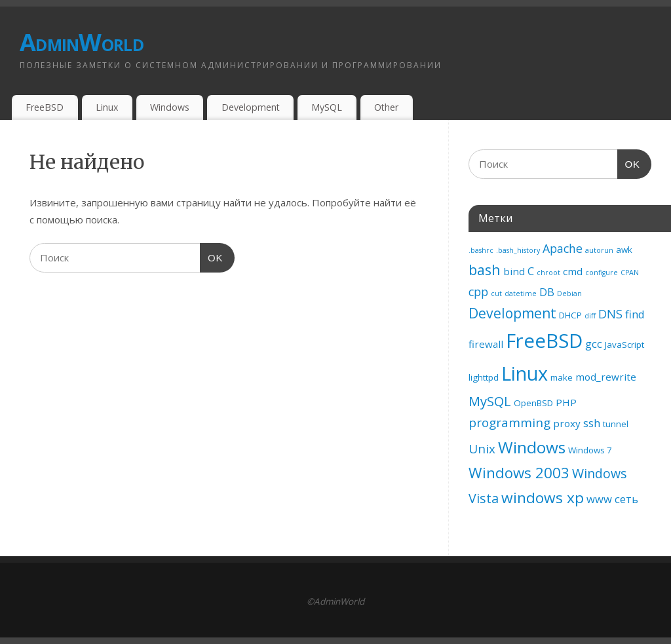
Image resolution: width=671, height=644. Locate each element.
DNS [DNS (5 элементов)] (610, 314)
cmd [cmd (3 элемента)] (573, 271)
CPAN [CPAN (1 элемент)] (630, 273)
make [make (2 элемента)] (562, 377)
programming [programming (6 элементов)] (509, 423)
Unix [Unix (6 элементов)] (482, 449)
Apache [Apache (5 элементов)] (563, 248)
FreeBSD (45, 107)
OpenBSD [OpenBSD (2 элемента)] (533, 403)
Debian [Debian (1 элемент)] (569, 294)
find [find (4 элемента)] (635, 314)
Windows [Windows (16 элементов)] (532, 447)
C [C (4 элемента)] (531, 271)
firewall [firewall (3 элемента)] (486, 344)
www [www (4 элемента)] (599, 499)
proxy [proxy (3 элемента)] (567, 423)
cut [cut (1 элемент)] (496, 294)
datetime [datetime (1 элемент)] (521, 294)
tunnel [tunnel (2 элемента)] (616, 424)
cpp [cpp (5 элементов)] (478, 292)
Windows (170, 107)
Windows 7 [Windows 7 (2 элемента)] (590, 450)
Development (251, 107)
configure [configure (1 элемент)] (602, 273)
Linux (107, 107)
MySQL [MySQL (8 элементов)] (490, 401)
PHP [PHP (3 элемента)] (566, 402)
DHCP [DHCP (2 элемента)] (570, 315)
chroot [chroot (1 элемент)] (548, 273)
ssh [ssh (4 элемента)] (592, 423)
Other (386, 107)
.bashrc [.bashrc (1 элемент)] (481, 250)
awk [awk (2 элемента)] (624, 250)
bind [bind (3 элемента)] (514, 271)
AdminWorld (82, 42)
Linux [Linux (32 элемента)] (525, 373)
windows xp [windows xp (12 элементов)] (543, 498)
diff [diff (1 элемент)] (590, 316)
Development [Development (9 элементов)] (512, 313)
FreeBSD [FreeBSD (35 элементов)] (544, 341)
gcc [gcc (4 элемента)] (594, 344)
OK (212, 256)
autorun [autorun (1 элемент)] (599, 250)
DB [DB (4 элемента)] (547, 292)
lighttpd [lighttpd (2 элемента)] (484, 377)
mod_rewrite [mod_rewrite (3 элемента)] (606, 377)
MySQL (327, 107)
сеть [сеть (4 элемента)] (626, 499)
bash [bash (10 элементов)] (485, 270)
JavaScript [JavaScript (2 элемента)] (624, 345)
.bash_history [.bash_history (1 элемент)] (518, 250)
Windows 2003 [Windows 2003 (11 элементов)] (519, 473)
